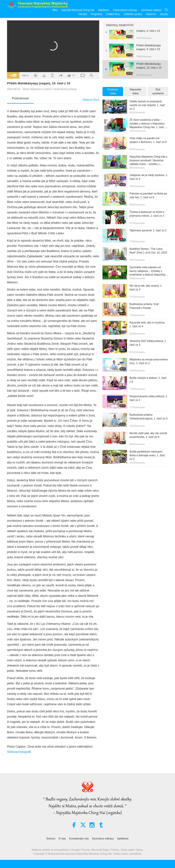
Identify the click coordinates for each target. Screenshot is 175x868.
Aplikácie (123, 839)
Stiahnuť (151, 14)
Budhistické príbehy (65, 89)
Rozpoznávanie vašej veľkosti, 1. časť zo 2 (149, 398)
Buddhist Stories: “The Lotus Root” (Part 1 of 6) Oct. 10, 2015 (148, 251)
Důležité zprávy (133, 14)
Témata (82, 14)
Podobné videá (113, 91)
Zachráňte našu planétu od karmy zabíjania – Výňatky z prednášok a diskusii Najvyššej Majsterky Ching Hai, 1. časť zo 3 (148, 271)
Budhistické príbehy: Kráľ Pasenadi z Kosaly (144, 306)
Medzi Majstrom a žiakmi (37, 89)
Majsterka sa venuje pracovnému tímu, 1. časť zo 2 (149, 361)
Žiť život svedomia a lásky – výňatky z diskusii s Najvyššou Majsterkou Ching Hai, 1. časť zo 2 (148, 124)
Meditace (104, 10)
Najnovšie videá (135, 91)
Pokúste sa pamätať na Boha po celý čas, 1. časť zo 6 (148, 195)
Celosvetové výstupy (125, 10)
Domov (51, 839)
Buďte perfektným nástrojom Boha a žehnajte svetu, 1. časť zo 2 (147, 455)
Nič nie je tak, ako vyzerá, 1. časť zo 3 (146, 288)
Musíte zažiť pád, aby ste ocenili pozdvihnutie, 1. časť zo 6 (148, 435)
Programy (97, 14)
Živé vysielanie (158, 91)
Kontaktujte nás (79, 839)
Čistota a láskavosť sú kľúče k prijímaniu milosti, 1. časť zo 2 (147, 214)
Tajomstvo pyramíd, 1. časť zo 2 (148, 230)
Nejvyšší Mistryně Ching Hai (78, 10)
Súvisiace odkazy (151, 10)
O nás (62, 839)
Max (55, 10)
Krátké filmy (113, 14)
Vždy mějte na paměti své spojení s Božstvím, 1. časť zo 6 (148, 140)
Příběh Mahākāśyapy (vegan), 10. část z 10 (149, 66)
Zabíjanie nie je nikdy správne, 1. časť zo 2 (149, 177)
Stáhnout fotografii (19, 752)
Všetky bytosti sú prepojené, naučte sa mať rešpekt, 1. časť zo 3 (147, 105)
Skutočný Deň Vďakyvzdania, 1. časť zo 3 (148, 343)
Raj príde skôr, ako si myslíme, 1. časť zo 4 (147, 324)
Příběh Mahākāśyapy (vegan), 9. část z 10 (148, 47)
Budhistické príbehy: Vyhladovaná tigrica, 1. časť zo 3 (148, 417)
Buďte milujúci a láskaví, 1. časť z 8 (148, 380)
